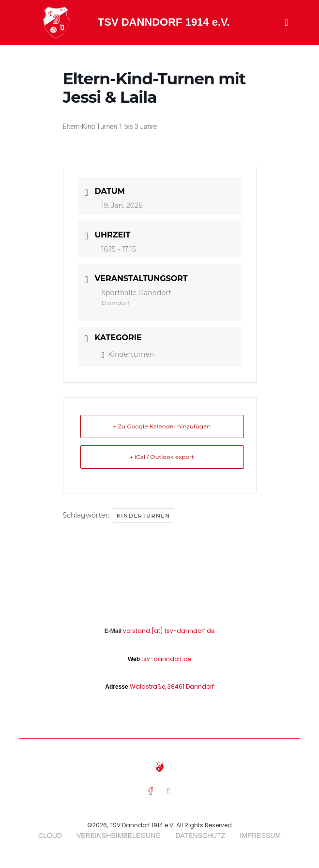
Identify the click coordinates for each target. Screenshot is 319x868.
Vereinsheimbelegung (119, 836)
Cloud (50, 836)
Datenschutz (200, 836)
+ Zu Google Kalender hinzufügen (162, 426)
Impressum (260, 836)
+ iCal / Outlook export (162, 457)
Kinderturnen (128, 354)
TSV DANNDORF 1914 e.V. (164, 22)
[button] (286, 22)
